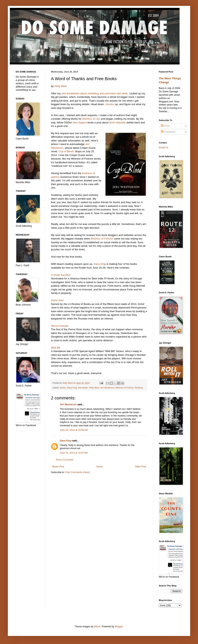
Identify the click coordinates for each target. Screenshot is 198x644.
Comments (168, 132)
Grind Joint (57, 300)
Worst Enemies (60, 326)
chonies (110, 104)
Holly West (61, 86)
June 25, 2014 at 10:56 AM (74, 430)
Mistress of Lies (91, 119)
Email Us (163, 148)
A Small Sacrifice (61, 275)
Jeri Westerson (107, 388)
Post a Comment (65, 460)
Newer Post (58, 467)
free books (83, 388)
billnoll (97, 627)
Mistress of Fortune (102, 239)
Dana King (100, 264)
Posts (165, 126)
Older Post (140, 467)
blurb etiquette (117, 122)
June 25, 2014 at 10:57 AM (74, 453)
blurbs (63, 388)
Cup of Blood (66, 151)
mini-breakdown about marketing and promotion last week (94, 93)
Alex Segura (80, 122)
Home (100, 467)
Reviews (139, 388)
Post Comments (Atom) (78, 472)
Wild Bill (56, 348)
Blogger (119, 627)
